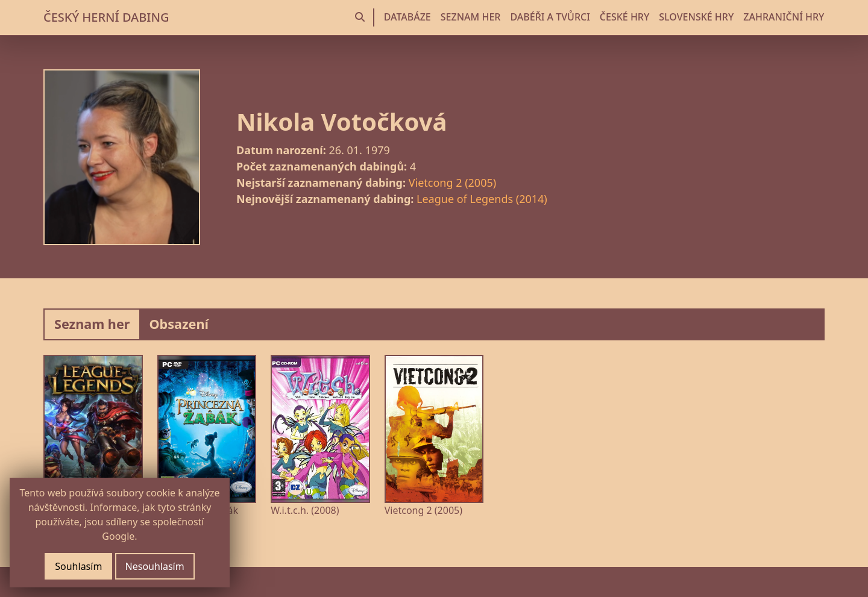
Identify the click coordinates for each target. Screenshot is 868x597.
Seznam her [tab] (92, 324)
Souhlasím (78, 566)
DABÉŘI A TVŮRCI (550, 17)
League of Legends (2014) (482, 199)
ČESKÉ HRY (624, 17)
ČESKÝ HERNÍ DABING (106, 17)
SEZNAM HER (471, 17)
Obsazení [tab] (179, 324)
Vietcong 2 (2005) (452, 183)
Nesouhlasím (155, 566)
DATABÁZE (407, 17)
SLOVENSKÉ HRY (696, 17)
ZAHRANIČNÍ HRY (784, 17)
